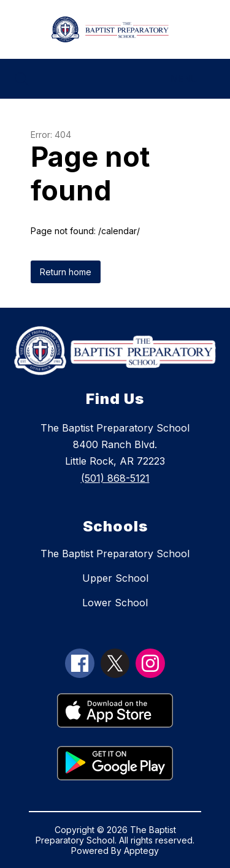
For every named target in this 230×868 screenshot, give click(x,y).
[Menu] (192, 79)
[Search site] (22, 79)
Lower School (115, 603)
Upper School (115, 578)
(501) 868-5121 (115, 478)
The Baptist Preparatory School (115, 554)
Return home (66, 272)
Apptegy (141, 851)
